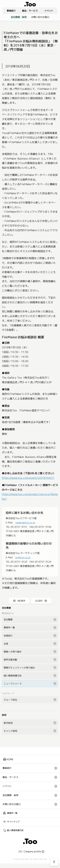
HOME (8, 759)
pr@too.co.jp (23, 557)
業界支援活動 (10, 660)
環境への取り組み (13, 652)
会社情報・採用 (19, 17)
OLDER (39, 601)
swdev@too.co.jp (25, 523)
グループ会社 (10, 700)
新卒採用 (8, 723)
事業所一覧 (9, 627)
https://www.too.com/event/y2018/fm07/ (28, 478)
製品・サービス (30, 11)
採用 (4, 715)
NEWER (21, 601)
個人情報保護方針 (13, 676)
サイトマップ (11, 822)
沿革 (6, 644)
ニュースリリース (13, 684)
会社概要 (8, 619)
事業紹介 (11, 11)
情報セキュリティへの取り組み (19, 668)
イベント (49, 11)
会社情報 (6, 608)
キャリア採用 (10, 731)
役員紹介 (8, 636)
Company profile (32, 851)
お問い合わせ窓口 (40, 17)
